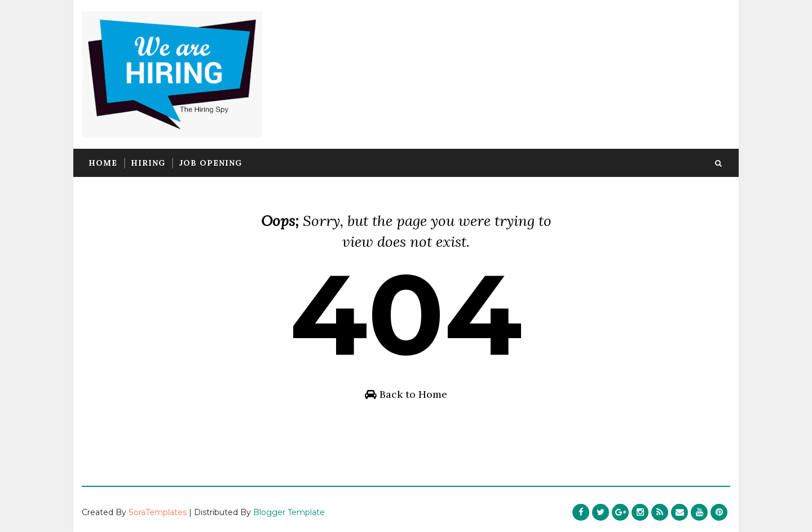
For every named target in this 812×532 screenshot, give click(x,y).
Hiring (148, 163)
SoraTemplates (158, 512)
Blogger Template (289, 512)
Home (103, 163)
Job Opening (210, 163)
